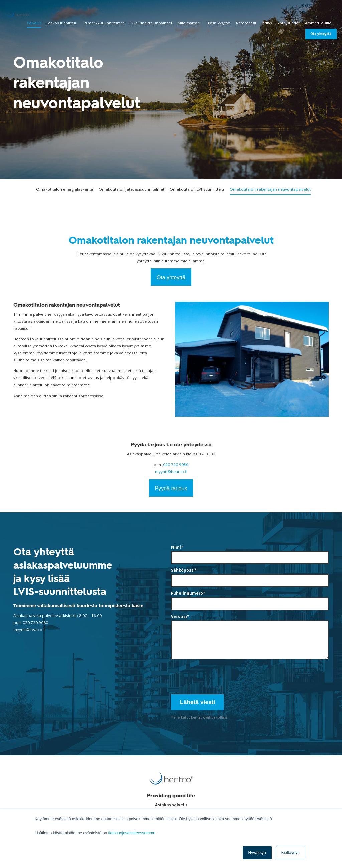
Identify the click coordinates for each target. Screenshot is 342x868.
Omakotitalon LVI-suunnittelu (197, 189)
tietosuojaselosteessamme (131, 833)
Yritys (267, 23)
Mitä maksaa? (189, 23)
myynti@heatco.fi (171, 472)
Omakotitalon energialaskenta (64, 189)
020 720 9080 (176, 465)
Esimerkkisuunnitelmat (103, 23)
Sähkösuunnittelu (62, 23)
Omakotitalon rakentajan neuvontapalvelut (270, 189)
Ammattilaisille (318, 23)
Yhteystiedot (288, 23)
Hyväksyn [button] (257, 853)
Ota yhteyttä (321, 34)
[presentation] (222, 676)
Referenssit (246, 23)
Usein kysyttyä (219, 23)
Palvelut (34, 23)
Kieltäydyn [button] (290, 853)
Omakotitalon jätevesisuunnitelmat (131, 189)
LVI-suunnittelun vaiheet (151, 23)
